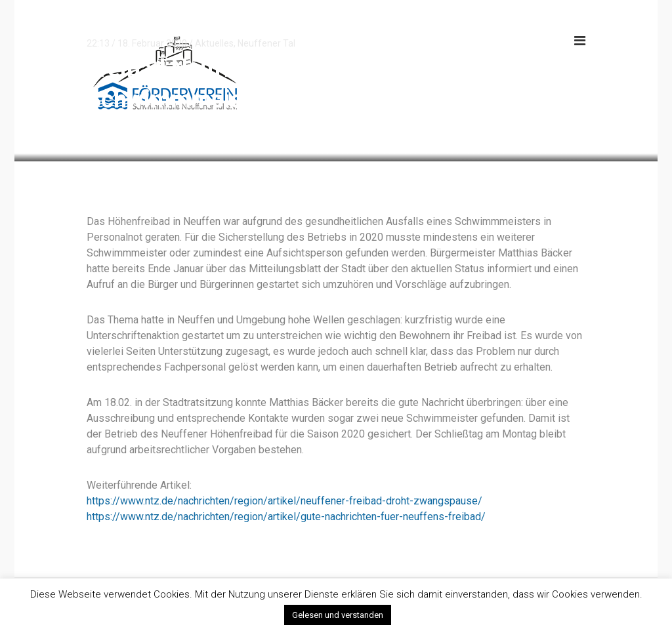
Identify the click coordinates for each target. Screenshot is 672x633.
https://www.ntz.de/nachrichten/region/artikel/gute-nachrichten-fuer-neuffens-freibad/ (286, 517)
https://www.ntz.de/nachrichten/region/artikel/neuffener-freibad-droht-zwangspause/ (284, 501)
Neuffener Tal (266, 43)
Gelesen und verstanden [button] (338, 615)
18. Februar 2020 (152, 43)
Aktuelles (214, 43)
